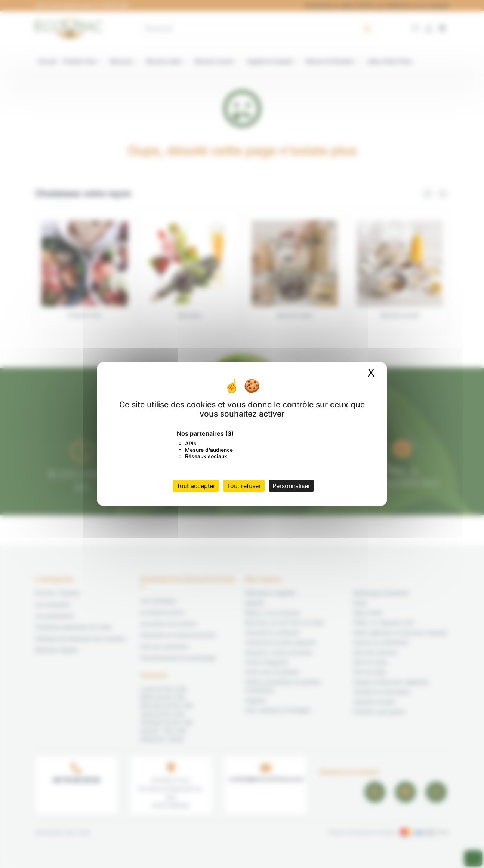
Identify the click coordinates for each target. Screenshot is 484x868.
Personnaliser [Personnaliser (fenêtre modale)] (291, 486)
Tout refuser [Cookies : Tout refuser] (244, 486)
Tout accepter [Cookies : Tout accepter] (196, 486)
